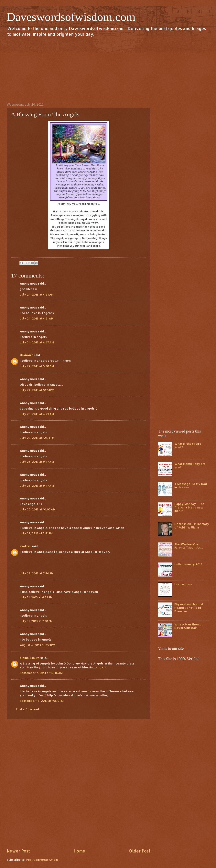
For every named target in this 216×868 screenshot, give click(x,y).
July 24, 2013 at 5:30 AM (37, 366)
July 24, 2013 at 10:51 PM (37, 390)
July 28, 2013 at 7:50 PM (37, 573)
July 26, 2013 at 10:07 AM (38, 509)
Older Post (140, 851)
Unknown (27, 355)
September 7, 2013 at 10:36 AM (41, 673)
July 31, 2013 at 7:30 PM (36, 621)
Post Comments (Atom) (42, 860)
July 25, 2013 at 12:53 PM (37, 438)
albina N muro (30, 658)
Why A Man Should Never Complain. (188, 626)
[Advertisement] (108, 69)
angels (101, 667)
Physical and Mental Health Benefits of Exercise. (189, 608)
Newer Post (18, 851)
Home (79, 851)
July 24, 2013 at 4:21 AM (37, 318)
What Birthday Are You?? (188, 445)
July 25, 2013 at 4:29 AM (37, 414)
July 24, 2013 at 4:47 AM (37, 342)
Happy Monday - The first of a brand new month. (189, 507)
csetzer (25, 546)
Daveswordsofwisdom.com (71, 17)
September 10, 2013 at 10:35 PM (42, 701)
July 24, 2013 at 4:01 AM (37, 294)
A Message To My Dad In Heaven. (191, 486)
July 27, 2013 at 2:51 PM (36, 533)
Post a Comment (27, 709)
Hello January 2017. (189, 564)
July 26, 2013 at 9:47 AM (37, 462)
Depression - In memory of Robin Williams (192, 526)
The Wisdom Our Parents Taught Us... (189, 546)
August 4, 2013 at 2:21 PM (38, 645)
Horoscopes (183, 584)
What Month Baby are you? (190, 466)
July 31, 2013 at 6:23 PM (36, 597)
